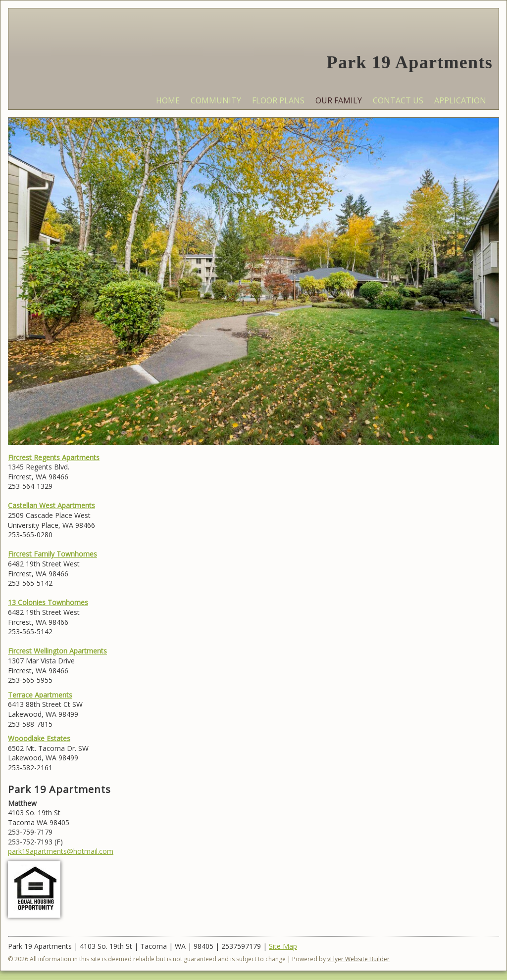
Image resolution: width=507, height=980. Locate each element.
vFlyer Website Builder (358, 959)
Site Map (283, 946)
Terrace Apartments (40, 695)
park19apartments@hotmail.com (61, 851)
